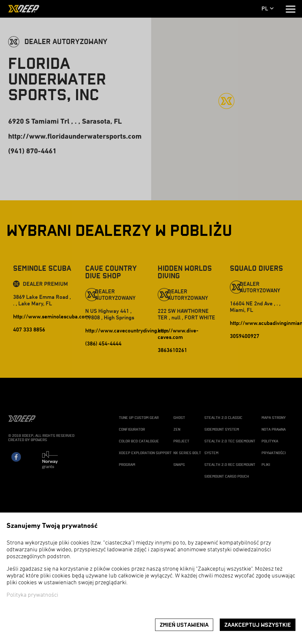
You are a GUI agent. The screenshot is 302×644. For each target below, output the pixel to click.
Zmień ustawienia (184, 625)
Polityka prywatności (32, 595)
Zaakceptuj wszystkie (258, 625)
